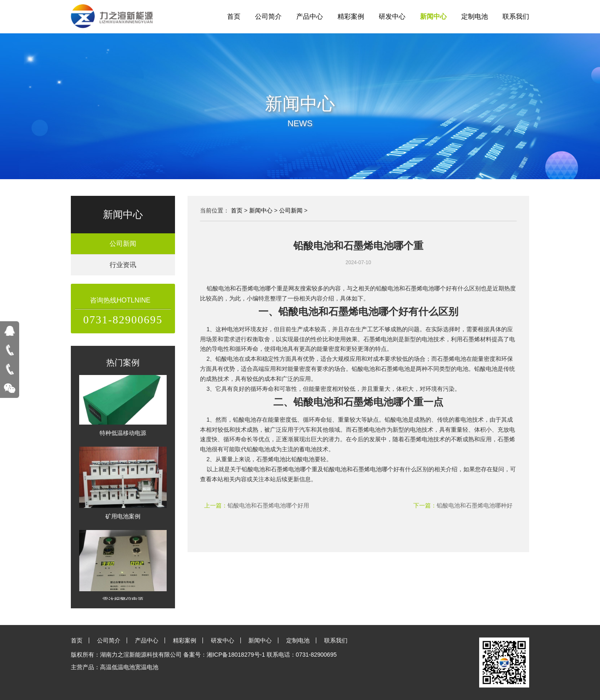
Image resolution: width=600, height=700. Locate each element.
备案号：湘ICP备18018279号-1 (224, 655)
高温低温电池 (117, 667)
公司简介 (268, 16)
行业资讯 (123, 265)
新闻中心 (433, 16)
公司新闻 (123, 244)
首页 (234, 16)
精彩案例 (351, 16)
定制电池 (475, 16)
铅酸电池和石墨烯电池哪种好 (475, 505)
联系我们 (516, 16)
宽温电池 (147, 667)
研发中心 (392, 16)
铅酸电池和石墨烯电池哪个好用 (268, 505)
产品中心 (310, 16)
